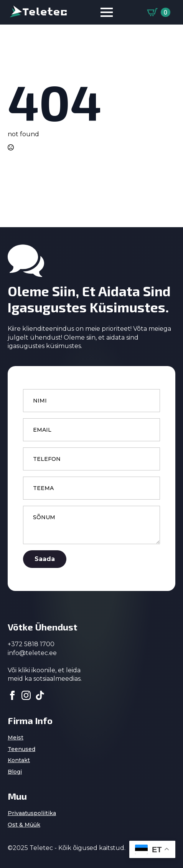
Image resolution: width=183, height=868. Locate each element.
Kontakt (19, 760)
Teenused (21, 749)
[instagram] (26, 695)
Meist (16, 738)
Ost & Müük (24, 825)
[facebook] (12, 695)
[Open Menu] (107, 12)
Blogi (15, 772)
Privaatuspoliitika (32, 813)
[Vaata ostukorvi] (159, 12)
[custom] (40, 695)
